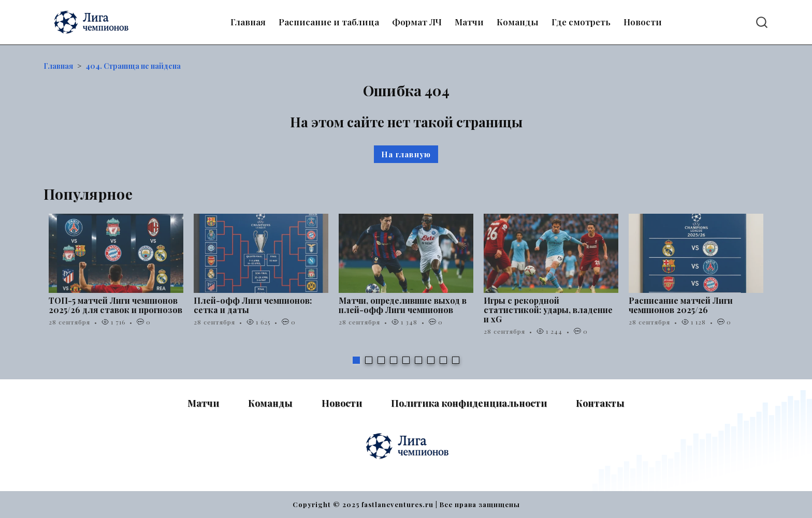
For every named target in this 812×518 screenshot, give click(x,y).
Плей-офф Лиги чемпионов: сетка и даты (253, 305)
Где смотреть (581, 22)
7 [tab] (431, 360)
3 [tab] (381, 360)
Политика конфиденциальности (469, 403)
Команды (518, 22)
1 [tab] (356, 360)
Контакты (600, 403)
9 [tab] (456, 360)
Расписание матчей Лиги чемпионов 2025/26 (681, 305)
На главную (406, 154)
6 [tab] (418, 360)
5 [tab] (406, 360)
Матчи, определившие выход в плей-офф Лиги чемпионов (403, 305)
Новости (643, 22)
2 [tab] (369, 360)
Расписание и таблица (329, 22)
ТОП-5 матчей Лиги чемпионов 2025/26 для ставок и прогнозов (115, 305)
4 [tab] (394, 360)
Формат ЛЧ (417, 22)
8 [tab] (443, 360)
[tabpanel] (116, 275)
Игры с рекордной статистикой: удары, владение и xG (548, 310)
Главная (248, 22)
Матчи (469, 22)
